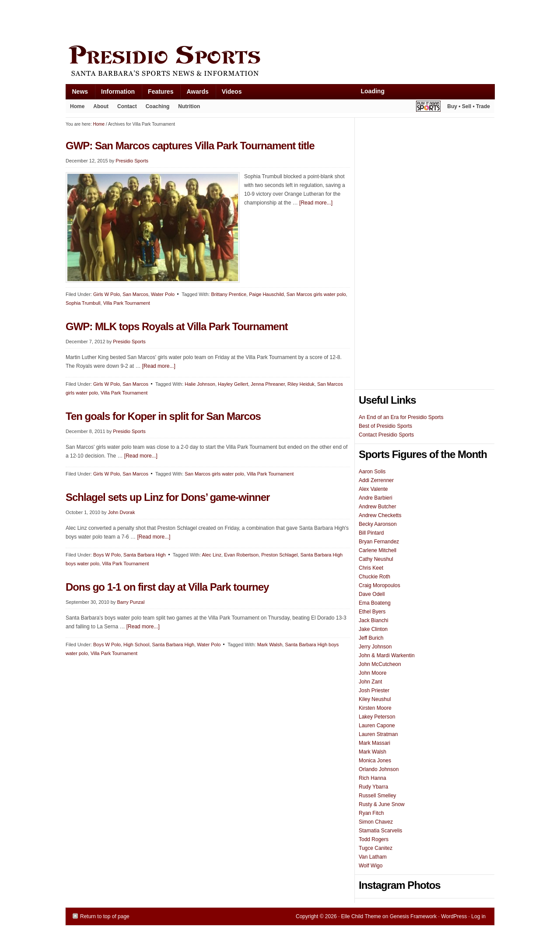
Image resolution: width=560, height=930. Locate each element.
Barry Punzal (131, 602)
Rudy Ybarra (373, 787)
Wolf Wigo (371, 866)
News (77, 93)
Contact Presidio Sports (386, 435)
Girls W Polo (107, 294)
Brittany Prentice (229, 294)
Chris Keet (371, 568)
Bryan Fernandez (379, 542)
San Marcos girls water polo (316, 294)
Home (77, 106)
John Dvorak (122, 512)
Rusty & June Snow (382, 804)
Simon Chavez (376, 822)
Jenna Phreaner (268, 384)
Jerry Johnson (375, 647)
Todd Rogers (374, 839)
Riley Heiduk (301, 384)
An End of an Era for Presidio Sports (401, 417)
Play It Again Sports (428, 107)
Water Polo (163, 294)
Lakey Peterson (377, 717)
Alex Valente (373, 489)
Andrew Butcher (377, 507)
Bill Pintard (371, 533)
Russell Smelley (377, 796)
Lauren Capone (377, 726)
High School (136, 645)
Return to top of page (105, 916)
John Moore (373, 673)
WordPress (454, 916)
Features (157, 93)
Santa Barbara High (145, 555)
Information (115, 93)
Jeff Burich (371, 638)
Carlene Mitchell (378, 550)
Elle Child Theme (361, 916)
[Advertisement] (225, 21)
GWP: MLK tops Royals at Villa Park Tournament (177, 326)
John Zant (370, 682)
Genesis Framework (413, 916)
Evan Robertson (241, 555)
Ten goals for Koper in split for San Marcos (163, 416)
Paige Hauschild (266, 294)
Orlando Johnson (379, 769)
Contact (127, 106)
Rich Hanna (373, 778)
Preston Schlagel (279, 555)
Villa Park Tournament (127, 303)
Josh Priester (374, 690)
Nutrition (189, 106)
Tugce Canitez (376, 848)
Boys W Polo (107, 555)
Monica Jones (375, 761)
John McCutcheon (380, 664)
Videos (232, 92)
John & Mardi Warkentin (387, 655)
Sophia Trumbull (83, 303)
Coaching (158, 106)
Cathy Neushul (376, 559)
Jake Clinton (373, 629)
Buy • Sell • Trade (469, 106)
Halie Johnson (200, 384)
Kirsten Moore (375, 708)
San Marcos (135, 294)
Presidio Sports (280, 62)
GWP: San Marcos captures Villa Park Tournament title (190, 146)
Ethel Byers (372, 612)
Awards (194, 93)
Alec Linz (212, 555)
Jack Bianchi (373, 620)
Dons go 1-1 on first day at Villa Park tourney (167, 587)
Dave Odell (372, 594)
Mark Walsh (270, 645)
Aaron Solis (372, 472)
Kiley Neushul (375, 699)
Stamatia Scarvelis (380, 831)
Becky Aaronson (378, 524)
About (99, 108)
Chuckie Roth (374, 577)
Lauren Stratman (378, 734)
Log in (478, 916)
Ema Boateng (375, 603)
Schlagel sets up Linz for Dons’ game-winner (168, 497)
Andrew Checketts (380, 515)
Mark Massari (374, 743)
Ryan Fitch (371, 813)
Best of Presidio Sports (385, 426)
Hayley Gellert (233, 384)
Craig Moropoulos (380, 585)
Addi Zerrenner (376, 480)
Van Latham (373, 857)
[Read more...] (316, 203)
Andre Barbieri (376, 498)
